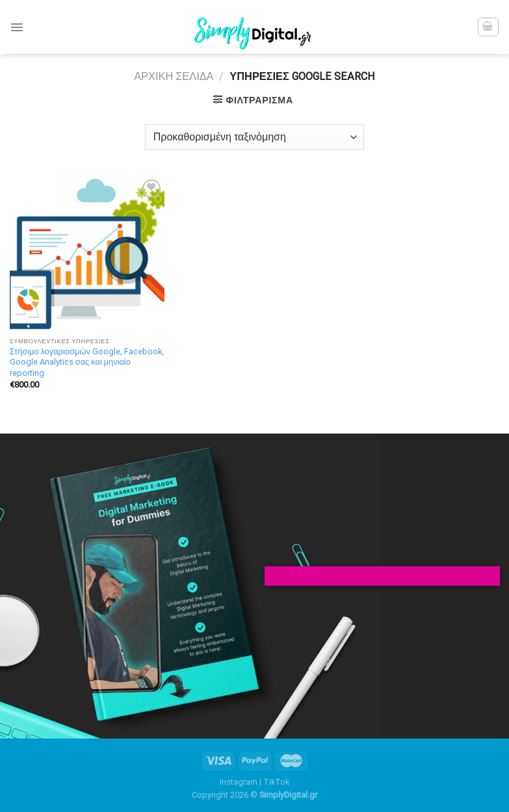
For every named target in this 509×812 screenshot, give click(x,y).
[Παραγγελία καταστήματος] (254, 137)
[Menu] (17, 27)
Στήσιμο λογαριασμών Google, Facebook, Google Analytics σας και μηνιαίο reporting (87, 362)
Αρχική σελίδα (174, 76)
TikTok (276, 782)
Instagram (239, 782)
